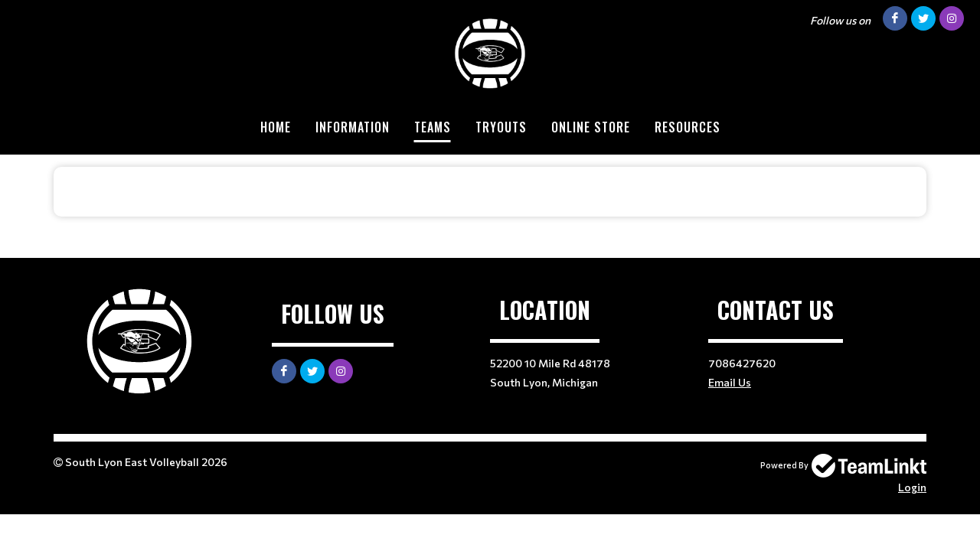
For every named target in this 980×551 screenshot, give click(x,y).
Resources (688, 127)
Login (912, 487)
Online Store (591, 127)
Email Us (730, 382)
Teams (433, 127)
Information (353, 127)
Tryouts (501, 127)
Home (276, 127)
